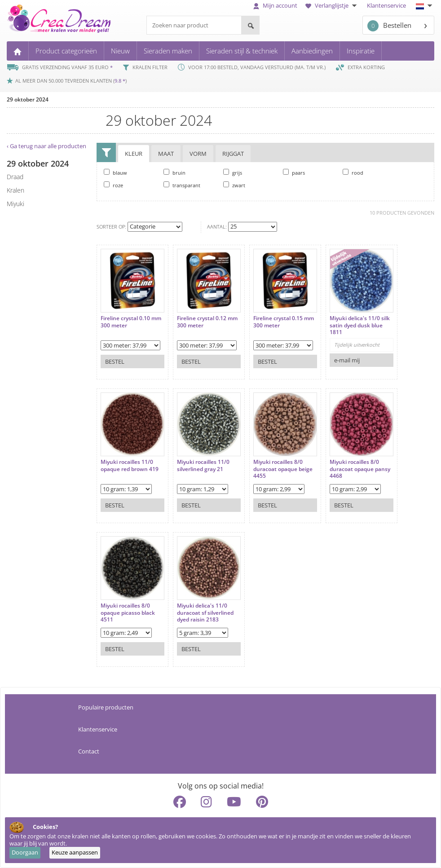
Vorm (198, 154)
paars (294, 172)
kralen (15, 190)
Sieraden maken (168, 51)
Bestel (115, 361)
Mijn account (275, 5)
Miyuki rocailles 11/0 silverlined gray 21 (203, 465)
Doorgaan (25, 852)
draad (15, 177)
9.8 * (120, 81)
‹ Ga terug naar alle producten (46, 146)
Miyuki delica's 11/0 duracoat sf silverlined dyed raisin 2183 (205, 613)
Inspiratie (361, 51)
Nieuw (120, 51)
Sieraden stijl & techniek (242, 51)
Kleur (134, 154)
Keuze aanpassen (75, 852)
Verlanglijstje (332, 5)
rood (353, 172)
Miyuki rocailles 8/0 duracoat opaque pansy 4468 (360, 469)
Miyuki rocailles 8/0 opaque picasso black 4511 (128, 613)
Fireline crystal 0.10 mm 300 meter (131, 322)
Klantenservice (386, 5)
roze (113, 185)
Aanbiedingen (312, 51)
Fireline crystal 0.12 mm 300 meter (207, 322)
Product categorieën (66, 51)
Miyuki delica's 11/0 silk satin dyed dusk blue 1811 (360, 325)
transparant (182, 185)
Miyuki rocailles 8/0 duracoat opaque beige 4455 (283, 469)
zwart (234, 185)
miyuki (15, 204)
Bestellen (389, 26)
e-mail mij (347, 360)
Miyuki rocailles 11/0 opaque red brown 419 (130, 465)
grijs (233, 172)
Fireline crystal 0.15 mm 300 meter (284, 322)
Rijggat (233, 154)
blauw (115, 172)
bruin (174, 172)
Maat (166, 154)
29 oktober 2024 (28, 99)
